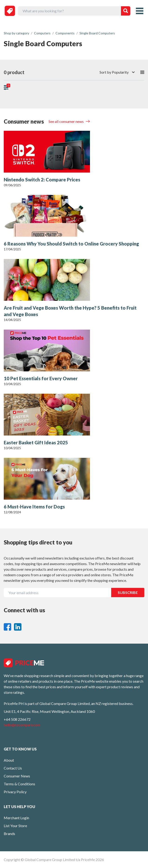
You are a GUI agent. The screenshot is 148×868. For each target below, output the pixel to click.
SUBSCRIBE (128, 592)
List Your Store (15, 826)
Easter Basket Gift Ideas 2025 (36, 442)
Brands (9, 834)
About (9, 760)
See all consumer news (66, 121)
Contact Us (13, 768)
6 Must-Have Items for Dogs (34, 507)
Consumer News (17, 776)
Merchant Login (16, 818)
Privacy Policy (15, 792)
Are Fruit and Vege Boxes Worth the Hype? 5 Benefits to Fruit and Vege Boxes (70, 311)
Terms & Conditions (19, 784)
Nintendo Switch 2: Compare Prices (42, 180)
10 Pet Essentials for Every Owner (41, 378)
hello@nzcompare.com (22, 725)
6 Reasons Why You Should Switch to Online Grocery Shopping (71, 244)
